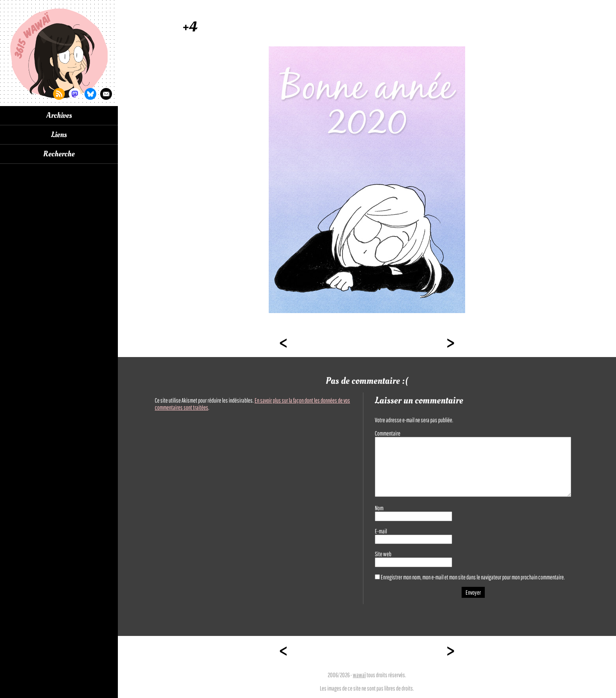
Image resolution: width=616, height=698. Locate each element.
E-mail (381, 531)
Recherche (59, 154)
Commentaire (388, 433)
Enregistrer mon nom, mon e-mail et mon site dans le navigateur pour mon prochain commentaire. (473, 577)
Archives (59, 115)
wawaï (359, 675)
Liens (59, 135)
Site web (383, 554)
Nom (379, 508)
